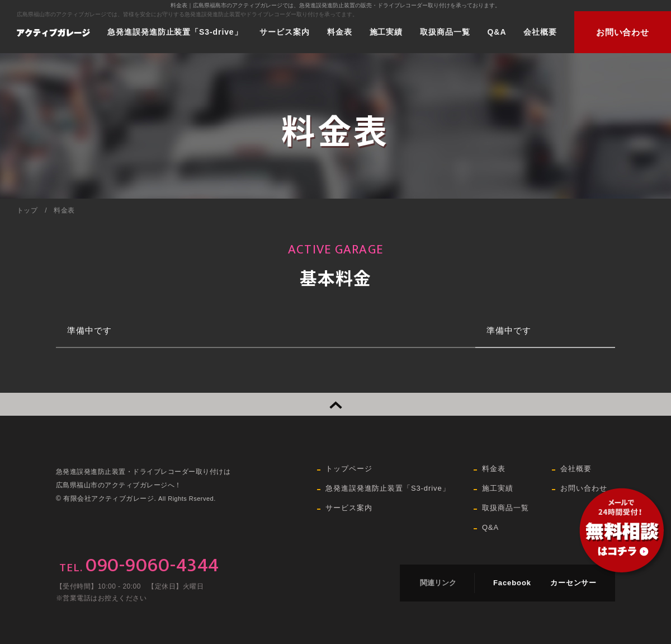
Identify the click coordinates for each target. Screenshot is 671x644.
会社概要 (540, 32)
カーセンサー (573, 583)
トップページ (349, 469)
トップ (27, 210)
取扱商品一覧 (445, 32)
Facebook (512, 583)
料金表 (340, 32)
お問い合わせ (623, 32)
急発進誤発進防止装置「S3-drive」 (175, 32)
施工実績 (386, 32)
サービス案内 (284, 32)
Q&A (497, 32)
